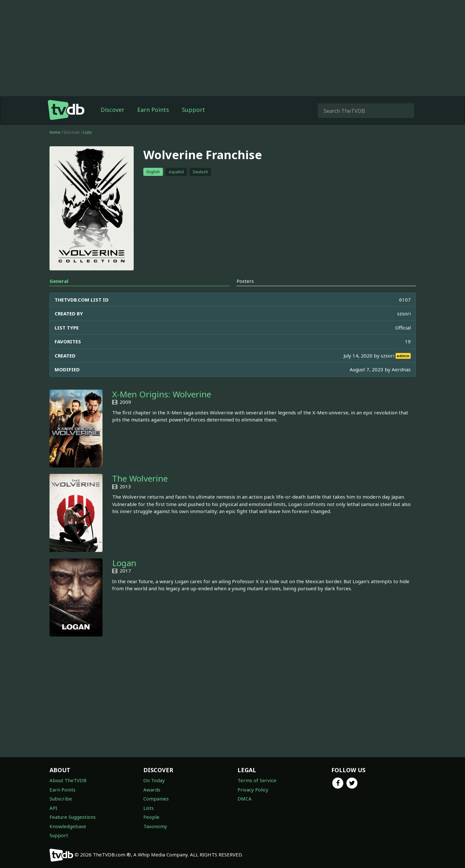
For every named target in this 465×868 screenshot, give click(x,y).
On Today (154, 780)
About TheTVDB (68, 780)
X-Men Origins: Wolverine (162, 394)
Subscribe (61, 799)
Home (55, 132)
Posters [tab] (245, 281)
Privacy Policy (253, 790)
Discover (112, 110)
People (151, 817)
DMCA (245, 799)
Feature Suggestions (73, 817)
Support (193, 110)
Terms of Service (257, 780)
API (53, 808)
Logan (124, 563)
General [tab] (59, 281)
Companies (156, 799)
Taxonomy (155, 826)
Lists (88, 132)
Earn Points (153, 110)
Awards (152, 790)
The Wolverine (140, 478)
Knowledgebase (68, 826)
